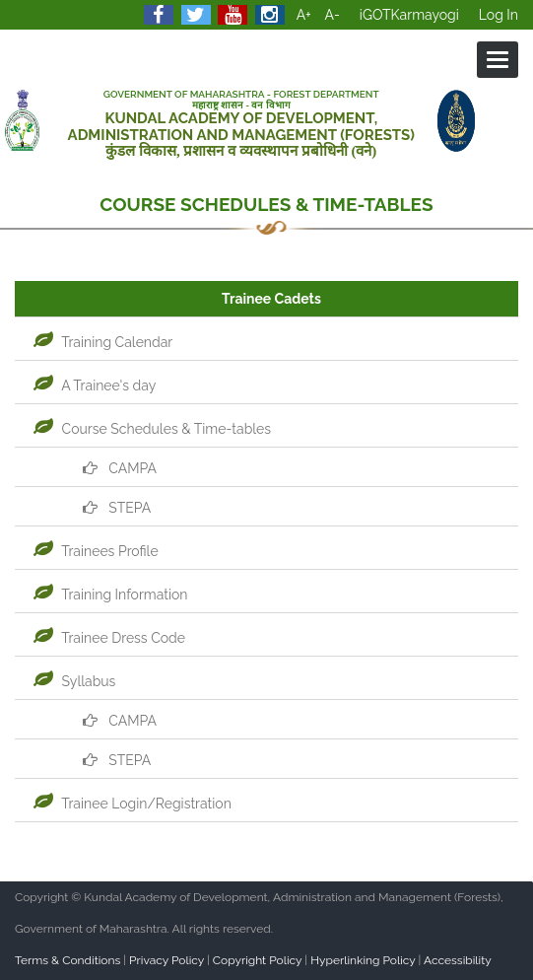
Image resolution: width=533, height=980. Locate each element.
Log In (499, 15)
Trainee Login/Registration (130, 804)
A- (333, 15)
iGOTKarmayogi (409, 15)
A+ (304, 15)
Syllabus (72, 681)
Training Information (108, 595)
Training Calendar (100, 342)
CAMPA (116, 468)
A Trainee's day (92, 385)
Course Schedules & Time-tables (150, 429)
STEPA (114, 508)
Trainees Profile (94, 551)
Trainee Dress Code (107, 638)
